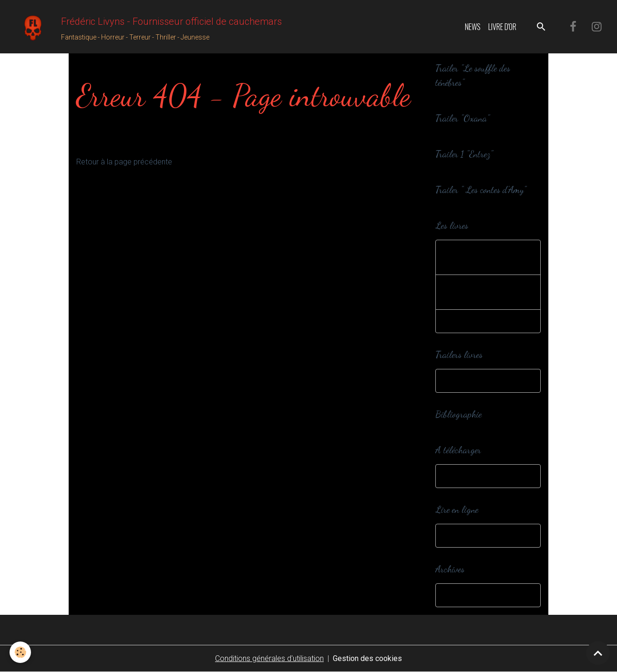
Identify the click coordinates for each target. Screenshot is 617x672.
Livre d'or (502, 27)
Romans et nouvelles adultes (480, 257)
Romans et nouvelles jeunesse (480, 292)
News (473, 27)
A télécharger (468, 476)
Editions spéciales (475, 321)
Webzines (462, 535)
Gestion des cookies (367, 658)
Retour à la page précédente (124, 162)
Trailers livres (467, 381)
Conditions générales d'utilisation (269, 658)
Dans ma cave (469, 595)
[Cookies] (20, 652)
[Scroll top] (598, 653)
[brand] (145, 27)
